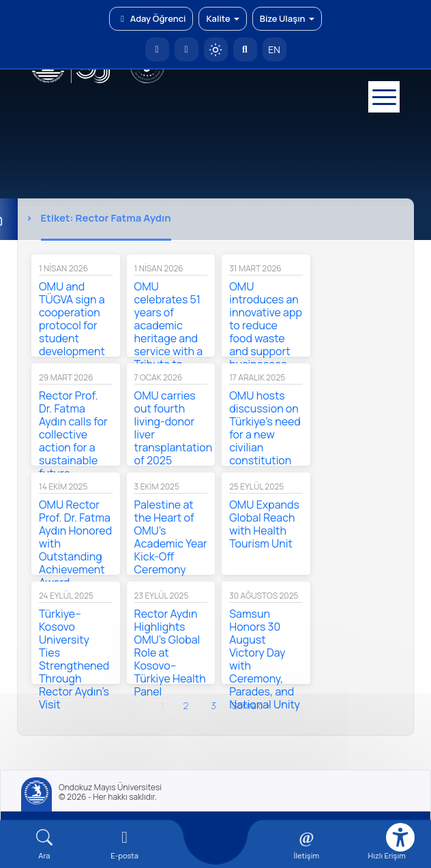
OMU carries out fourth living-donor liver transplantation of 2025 (174, 428)
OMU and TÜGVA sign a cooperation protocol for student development (72, 319)
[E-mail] (125, 844)
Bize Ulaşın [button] (287, 18)
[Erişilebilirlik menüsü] (400, 837)
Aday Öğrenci (151, 18)
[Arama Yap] (245, 49)
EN (274, 49)
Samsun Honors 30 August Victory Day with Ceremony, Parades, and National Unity (265, 659)
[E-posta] (187, 49)
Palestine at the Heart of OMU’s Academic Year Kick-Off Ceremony (171, 537)
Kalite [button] (222, 18)
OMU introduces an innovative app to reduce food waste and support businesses (266, 325)
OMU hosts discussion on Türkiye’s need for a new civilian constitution (265, 428)
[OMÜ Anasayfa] (157, 49)
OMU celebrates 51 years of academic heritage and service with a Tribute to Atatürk (169, 332)
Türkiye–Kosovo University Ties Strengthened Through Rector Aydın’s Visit (74, 659)
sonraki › (251, 705)
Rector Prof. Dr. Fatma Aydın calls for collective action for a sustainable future (73, 434)
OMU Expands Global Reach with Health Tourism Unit (264, 524)
